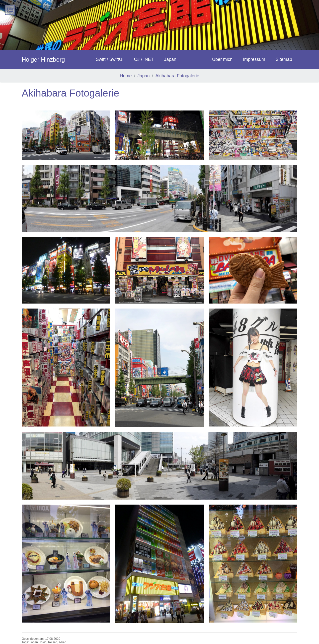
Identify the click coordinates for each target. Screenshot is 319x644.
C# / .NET (144, 59)
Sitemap (284, 59)
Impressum (254, 59)
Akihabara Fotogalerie (177, 76)
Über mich (222, 59)
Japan (170, 59)
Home (126, 76)
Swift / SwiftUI (110, 59)
